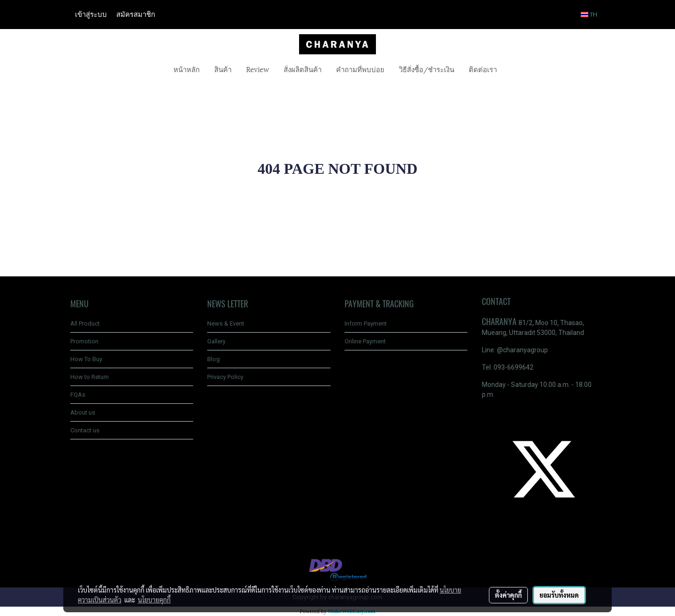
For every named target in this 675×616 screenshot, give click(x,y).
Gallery (216, 341)
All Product (85, 323)
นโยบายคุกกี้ (154, 600)
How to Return (90, 377)
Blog (214, 359)
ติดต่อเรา (483, 69)
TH (589, 15)
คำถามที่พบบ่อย (360, 69)
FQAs (78, 395)
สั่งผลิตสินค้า (303, 69)
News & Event (226, 323)
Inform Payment (366, 323)
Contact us (85, 430)
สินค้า (223, 69)
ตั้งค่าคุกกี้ (508, 595)
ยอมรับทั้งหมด (559, 595)
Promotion (84, 341)
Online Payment (365, 341)
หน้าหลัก (187, 69)
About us (83, 412)
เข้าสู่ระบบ (91, 15)
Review (258, 69)
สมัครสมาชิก (136, 15)
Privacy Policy (225, 377)
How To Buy (86, 359)
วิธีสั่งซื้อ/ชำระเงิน (427, 69)
